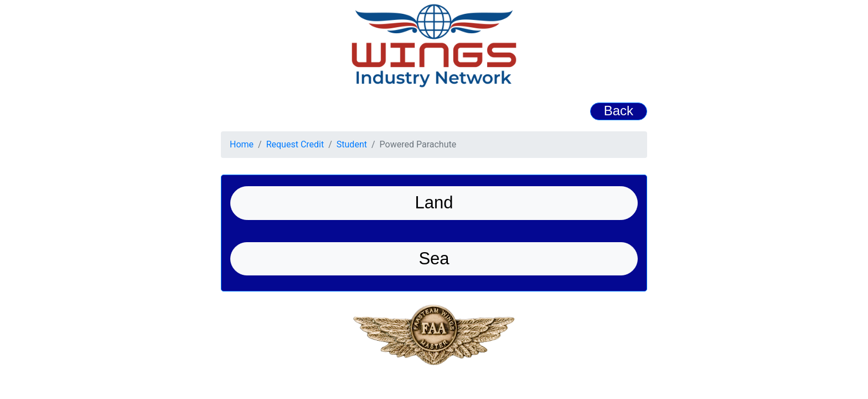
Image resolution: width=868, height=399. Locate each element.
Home (242, 144)
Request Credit (295, 144)
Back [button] (619, 111)
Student (352, 144)
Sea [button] (434, 259)
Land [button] (434, 203)
